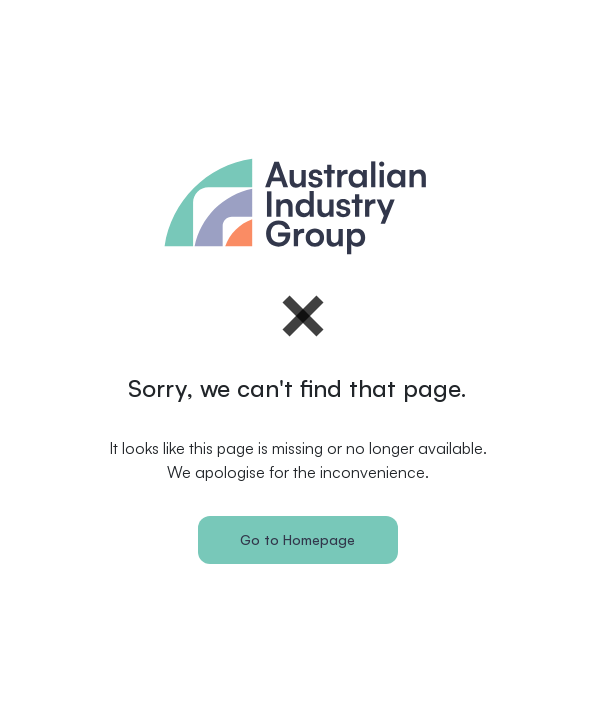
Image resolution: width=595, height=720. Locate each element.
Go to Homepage (297, 539)
